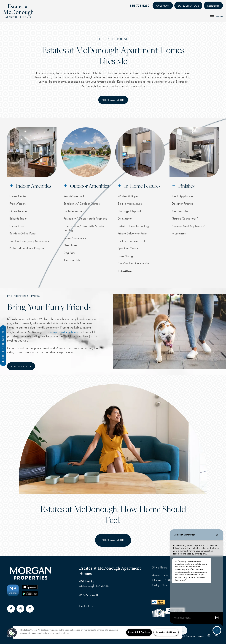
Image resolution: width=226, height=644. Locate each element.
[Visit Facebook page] (11, 609)
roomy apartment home (64, 332)
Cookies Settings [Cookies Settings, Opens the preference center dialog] (166, 632)
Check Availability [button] (113, 540)
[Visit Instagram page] (30, 609)
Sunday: (156, 585)
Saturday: (157, 580)
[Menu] (216, 16)
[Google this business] (20, 609)
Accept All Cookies (139, 632)
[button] (163, 5)
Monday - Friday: (161, 575)
